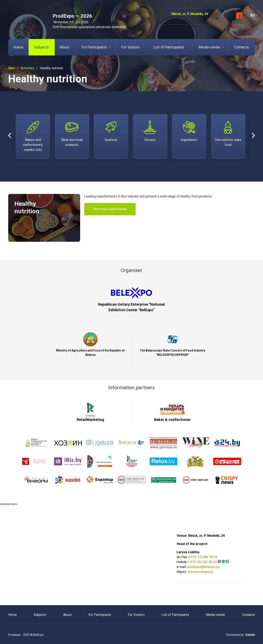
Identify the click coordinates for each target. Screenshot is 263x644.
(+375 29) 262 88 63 (202, 562)
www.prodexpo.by (201, 572)
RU (253, 15)
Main (12, 68)
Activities (28, 68)
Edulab (250, 635)
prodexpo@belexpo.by (203, 567)
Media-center (211, 47)
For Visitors (131, 47)
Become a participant (110, 209)
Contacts (242, 47)
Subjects (42, 47)
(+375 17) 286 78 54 (202, 557)
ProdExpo (27, 17)
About (64, 47)
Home (18, 47)
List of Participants (169, 47)
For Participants (96, 47)
